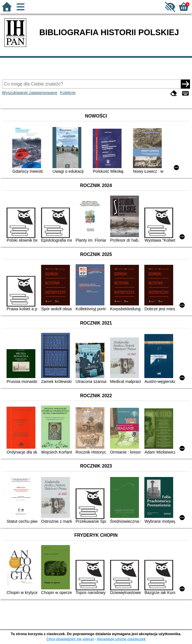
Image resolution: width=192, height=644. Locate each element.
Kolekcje (68, 93)
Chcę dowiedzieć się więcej (70, 639)
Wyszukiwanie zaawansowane (30, 93)
